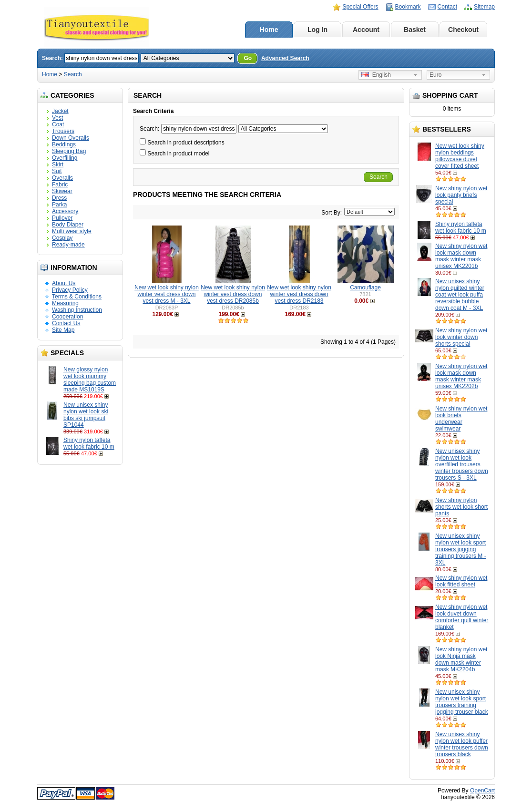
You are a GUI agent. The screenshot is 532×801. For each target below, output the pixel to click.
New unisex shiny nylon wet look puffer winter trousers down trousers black (462, 744)
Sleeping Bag (69, 151)
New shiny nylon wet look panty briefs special (461, 195)
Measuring (65, 303)
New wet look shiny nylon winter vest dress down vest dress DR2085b (233, 294)
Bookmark (408, 7)
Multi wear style (72, 231)
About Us (64, 283)
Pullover (62, 218)
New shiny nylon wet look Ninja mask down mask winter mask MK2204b (461, 659)
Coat (58, 124)
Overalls (62, 178)
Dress (59, 198)
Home (269, 30)
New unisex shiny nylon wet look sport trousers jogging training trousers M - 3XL (461, 549)
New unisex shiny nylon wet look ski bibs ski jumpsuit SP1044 (86, 415)
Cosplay (62, 238)
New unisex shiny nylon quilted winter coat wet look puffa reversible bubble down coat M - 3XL (460, 295)
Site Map (63, 330)
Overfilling (65, 158)
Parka (59, 205)
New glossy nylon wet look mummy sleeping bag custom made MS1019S (90, 380)
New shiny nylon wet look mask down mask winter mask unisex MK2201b (461, 256)
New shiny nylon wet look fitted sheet (461, 581)
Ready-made (68, 245)
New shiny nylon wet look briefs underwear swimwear (461, 419)
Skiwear (62, 191)
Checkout (463, 30)
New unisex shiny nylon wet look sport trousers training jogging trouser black (462, 702)
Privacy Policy (70, 290)
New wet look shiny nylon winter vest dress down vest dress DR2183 (299, 294)
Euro (435, 75)
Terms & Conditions (77, 297)
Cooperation (67, 317)
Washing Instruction (77, 310)
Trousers (63, 131)
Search (73, 74)
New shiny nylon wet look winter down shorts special (461, 337)
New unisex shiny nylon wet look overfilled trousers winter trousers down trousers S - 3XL (462, 464)
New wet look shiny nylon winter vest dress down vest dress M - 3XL (167, 294)
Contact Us (66, 323)
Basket (415, 30)
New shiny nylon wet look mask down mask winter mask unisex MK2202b (461, 376)
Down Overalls (71, 138)
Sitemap (484, 7)
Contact (447, 7)
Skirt (58, 164)
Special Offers (360, 7)
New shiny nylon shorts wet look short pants (461, 507)
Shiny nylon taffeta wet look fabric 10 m (89, 443)
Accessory (65, 211)
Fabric (60, 185)
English (376, 75)
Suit (57, 171)
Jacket (60, 111)
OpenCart (482, 791)
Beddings (64, 144)
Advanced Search (285, 58)
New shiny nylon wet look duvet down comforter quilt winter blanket (462, 617)
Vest (57, 118)
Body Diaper (68, 225)
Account (366, 30)
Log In (317, 30)
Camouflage (365, 288)
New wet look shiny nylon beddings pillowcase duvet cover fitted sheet (460, 156)
